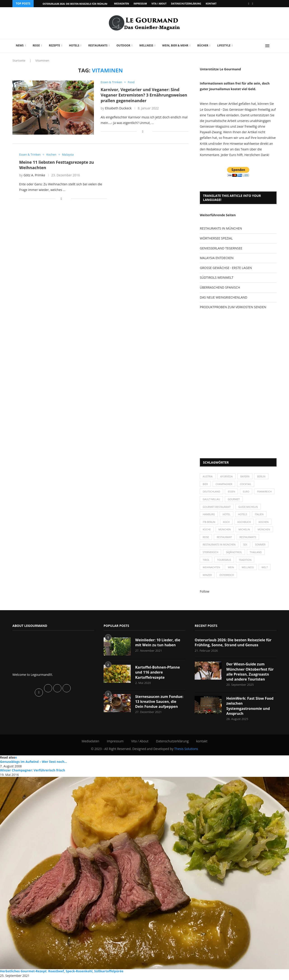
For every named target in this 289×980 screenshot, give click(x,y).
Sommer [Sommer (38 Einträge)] (261, 546)
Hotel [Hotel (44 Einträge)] (227, 515)
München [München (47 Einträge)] (225, 530)
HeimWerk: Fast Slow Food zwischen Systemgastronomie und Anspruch (250, 708)
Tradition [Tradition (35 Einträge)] (246, 561)
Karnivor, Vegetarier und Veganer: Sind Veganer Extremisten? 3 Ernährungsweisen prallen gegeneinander (144, 95)
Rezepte (54, 45)
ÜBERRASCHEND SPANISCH (220, 287)
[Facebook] (249, 4)
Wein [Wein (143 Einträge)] (231, 569)
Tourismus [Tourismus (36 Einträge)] (224, 561)
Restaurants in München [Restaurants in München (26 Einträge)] (219, 546)
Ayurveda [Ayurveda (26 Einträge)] (227, 476)
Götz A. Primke (34, 175)
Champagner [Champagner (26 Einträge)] (224, 484)
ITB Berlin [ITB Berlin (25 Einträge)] (209, 523)
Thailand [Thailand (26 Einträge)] (256, 553)
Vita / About (159, 4)
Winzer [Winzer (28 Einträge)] (207, 577)
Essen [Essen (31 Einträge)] (232, 492)
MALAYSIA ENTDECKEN (217, 258)
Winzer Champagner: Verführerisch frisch (33, 772)
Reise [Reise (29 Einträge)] (206, 538)
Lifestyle (224, 45)
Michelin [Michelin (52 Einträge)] (245, 530)
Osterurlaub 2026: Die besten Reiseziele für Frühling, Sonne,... (81, 4)
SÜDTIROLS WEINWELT (217, 277)
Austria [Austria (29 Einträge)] (208, 476)
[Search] (274, 46)
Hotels (74, 45)
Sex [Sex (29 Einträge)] (246, 546)
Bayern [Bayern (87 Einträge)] (246, 476)
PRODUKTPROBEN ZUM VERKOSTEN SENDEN (233, 307)
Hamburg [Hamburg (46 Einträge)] (209, 515)
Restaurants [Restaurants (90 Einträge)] (248, 538)
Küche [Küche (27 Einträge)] (207, 530)
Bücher (203, 45)
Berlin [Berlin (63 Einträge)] (262, 476)
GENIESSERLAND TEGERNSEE (221, 248)
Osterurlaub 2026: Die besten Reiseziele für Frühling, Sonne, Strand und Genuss (233, 644)
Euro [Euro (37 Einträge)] (247, 492)
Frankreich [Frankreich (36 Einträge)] (210, 500)
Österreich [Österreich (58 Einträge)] (227, 577)
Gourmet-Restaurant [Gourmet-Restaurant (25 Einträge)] (217, 507)
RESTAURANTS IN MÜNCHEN (221, 228)
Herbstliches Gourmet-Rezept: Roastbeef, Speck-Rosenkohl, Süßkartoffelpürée (62, 973)
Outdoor (123, 45)
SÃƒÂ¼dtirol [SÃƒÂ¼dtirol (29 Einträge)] (234, 553)
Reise (36, 45)
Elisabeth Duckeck (118, 108)
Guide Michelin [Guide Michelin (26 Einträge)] (249, 507)
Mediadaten (121, 4)
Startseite (19, 60)
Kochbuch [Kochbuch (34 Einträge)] (245, 523)
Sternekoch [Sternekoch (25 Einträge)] (211, 553)
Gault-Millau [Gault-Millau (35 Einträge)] (234, 500)
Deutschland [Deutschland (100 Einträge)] (212, 492)
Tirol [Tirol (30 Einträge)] (206, 561)
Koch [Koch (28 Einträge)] (227, 523)
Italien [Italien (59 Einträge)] (260, 515)
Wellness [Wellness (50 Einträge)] (248, 569)
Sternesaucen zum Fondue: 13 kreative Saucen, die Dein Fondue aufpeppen (160, 703)
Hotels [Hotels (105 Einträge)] (243, 515)
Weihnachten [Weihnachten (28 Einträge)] (212, 569)
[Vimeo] (253, 4)
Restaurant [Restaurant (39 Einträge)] (225, 538)
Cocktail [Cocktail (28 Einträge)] (246, 484)
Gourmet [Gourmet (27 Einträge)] (257, 500)
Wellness (146, 45)
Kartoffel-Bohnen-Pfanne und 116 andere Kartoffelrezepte (158, 674)
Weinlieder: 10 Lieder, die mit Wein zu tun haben (158, 644)
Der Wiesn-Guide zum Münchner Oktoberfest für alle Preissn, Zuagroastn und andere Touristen (250, 674)
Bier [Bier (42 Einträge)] (205, 484)
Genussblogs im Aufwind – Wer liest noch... (34, 764)
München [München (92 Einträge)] (265, 530)
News (20, 45)
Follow (205, 593)
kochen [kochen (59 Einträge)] (265, 523)
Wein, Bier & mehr (175, 45)
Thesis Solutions (186, 751)
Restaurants (98, 45)
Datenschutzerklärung (186, 4)
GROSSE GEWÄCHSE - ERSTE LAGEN (226, 268)
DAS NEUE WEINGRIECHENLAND (224, 297)
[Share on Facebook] (143, 132)
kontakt (211, 4)
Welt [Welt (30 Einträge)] (266, 569)
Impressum (140, 4)
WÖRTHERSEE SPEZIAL (216, 238)
